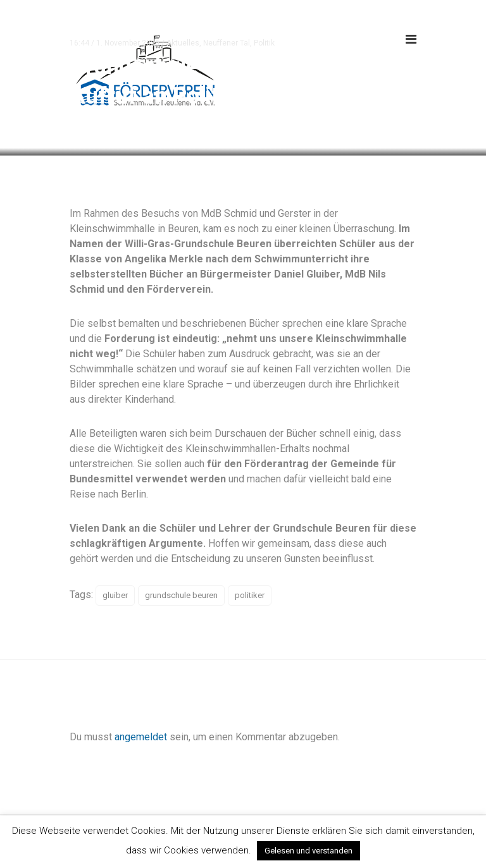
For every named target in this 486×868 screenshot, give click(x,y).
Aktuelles (183, 43)
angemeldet (141, 737)
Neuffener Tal (227, 43)
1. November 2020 (128, 43)
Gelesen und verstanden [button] (308, 851)
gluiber (115, 595)
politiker (250, 595)
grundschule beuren (181, 595)
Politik (264, 43)
